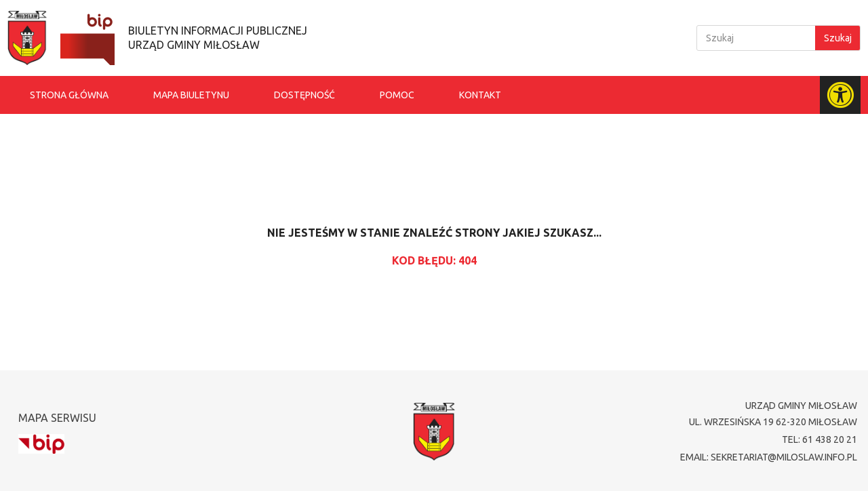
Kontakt (480, 95)
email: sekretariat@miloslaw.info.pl (769, 457)
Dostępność (304, 95)
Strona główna (69, 95)
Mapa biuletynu (191, 95)
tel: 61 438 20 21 (820, 439)
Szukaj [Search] (838, 38)
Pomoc (397, 95)
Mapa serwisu (57, 418)
